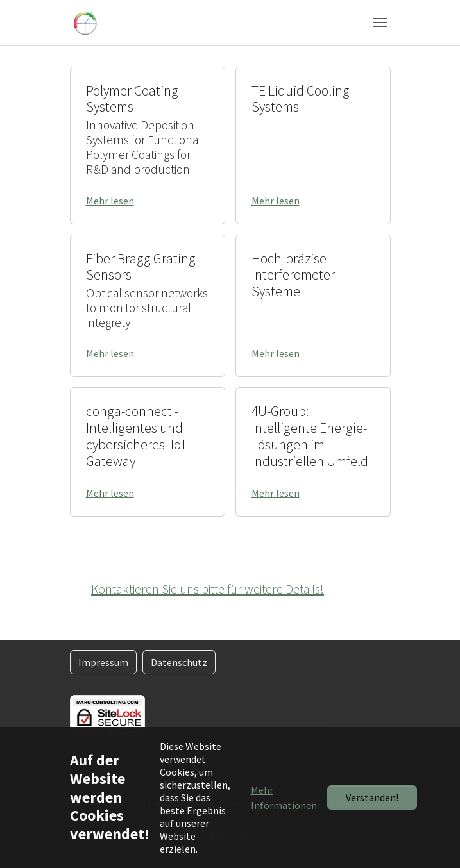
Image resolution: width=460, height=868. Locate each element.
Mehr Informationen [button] (284, 797)
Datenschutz (179, 662)
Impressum (103, 662)
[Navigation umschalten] (380, 22)
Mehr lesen (110, 201)
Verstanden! (372, 797)
